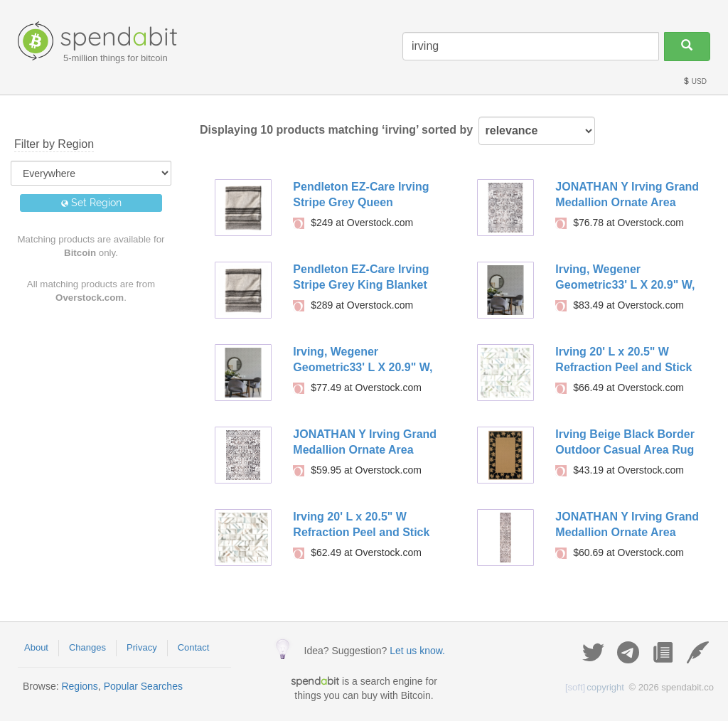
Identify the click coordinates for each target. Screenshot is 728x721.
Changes (87, 647)
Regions (79, 686)
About (36, 647)
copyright (595, 687)
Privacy (142, 647)
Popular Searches (143, 686)
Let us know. (417, 651)
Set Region (91, 203)
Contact (194, 647)
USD (695, 81)
